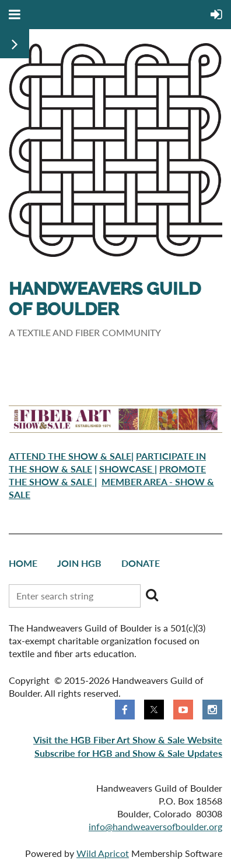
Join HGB (79, 563)
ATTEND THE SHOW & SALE (70, 456)
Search (152, 595)
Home (23, 563)
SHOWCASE (127, 469)
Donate (141, 563)
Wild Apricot (103, 853)
